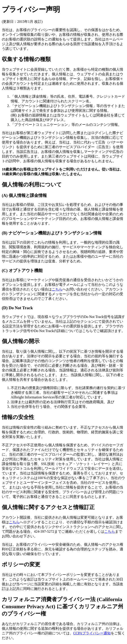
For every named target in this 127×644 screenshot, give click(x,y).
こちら (57, 289)
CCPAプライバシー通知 (92, 633)
